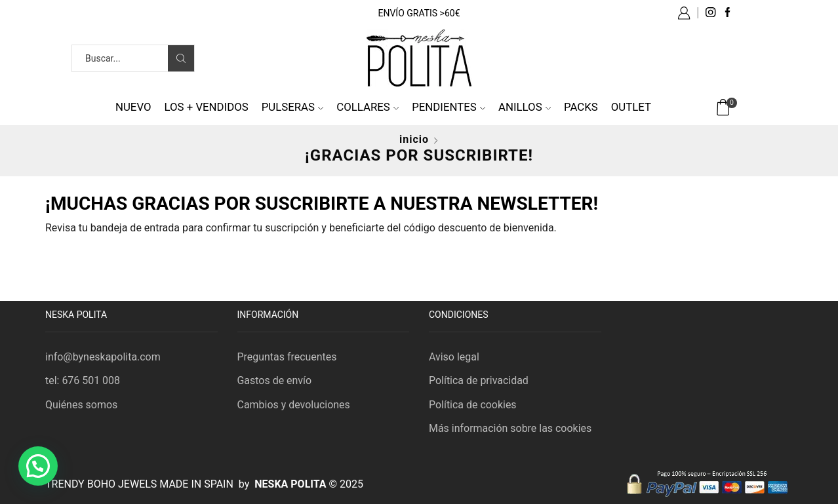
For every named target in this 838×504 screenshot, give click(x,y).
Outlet (631, 107)
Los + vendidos (207, 107)
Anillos (525, 107)
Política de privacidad (479, 380)
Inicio (414, 139)
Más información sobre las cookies (510, 428)
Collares (368, 107)
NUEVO (133, 107)
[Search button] (181, 58)
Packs (581, 107)
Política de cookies (473, 405)
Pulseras (293, 107)
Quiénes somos (81, 405)
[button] (38, 466)
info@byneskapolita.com (103, 357)
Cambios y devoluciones (294, 405)
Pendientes (449, 107)
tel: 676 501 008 (83, 380)
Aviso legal (454, 357)
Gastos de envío (275, 380)
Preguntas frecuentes (287, 357)
